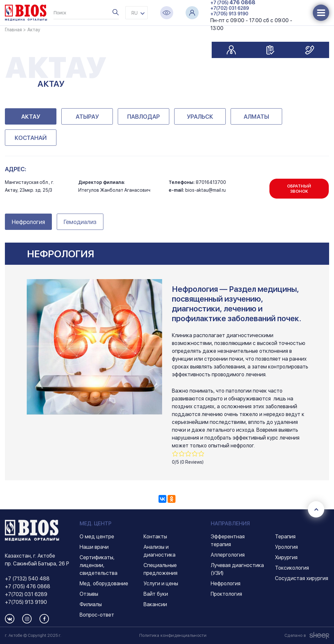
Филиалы (91, 604)
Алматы (256, 117)
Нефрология (28, 222)
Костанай (31, 138)
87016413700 (211, 182)
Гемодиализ (80, 222)
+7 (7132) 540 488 (27, 579)
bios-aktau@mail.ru (205, 190)
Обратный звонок (299, 189)
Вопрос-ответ (97, 615)
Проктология (226, 594)
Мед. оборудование (104, 584)
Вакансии (155, 604)
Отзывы (89, 594)
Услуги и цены (161, 584)
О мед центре (97, 537)
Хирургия (286, 557)
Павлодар (144, 117)
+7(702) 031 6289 (230, 8)
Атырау (87, 117)
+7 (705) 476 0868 (28, 586)
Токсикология (292, 568)
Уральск (200, 117)
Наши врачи (94, 547)
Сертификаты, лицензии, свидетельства (99, 565)
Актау (31, 117)
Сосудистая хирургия (302, 578)
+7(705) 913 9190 (229, 14)
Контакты (155, 537)
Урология (286, 547)
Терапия (285, 537)
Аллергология (228, 555)
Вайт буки (156, 594)
